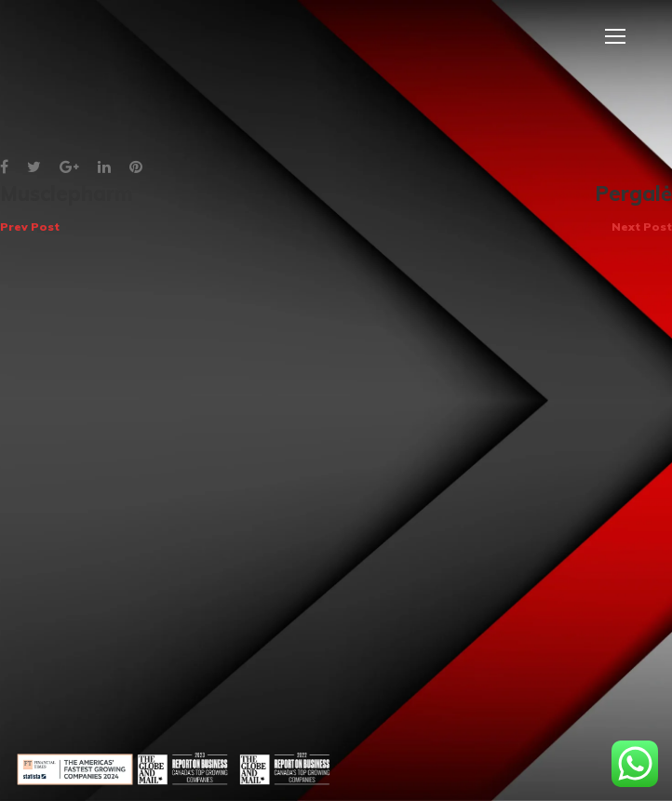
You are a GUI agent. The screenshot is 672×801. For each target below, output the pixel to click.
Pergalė (633, 208)
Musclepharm (67, 208)
